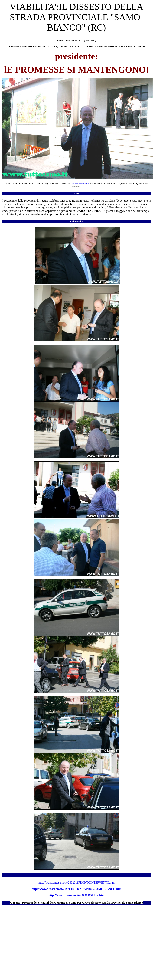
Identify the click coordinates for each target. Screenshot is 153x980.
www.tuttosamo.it (80, 183)
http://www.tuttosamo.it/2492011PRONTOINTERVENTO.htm (76, 882)
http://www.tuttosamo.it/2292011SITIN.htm (76, 895)
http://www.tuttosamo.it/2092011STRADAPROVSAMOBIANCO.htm (77, 889)
